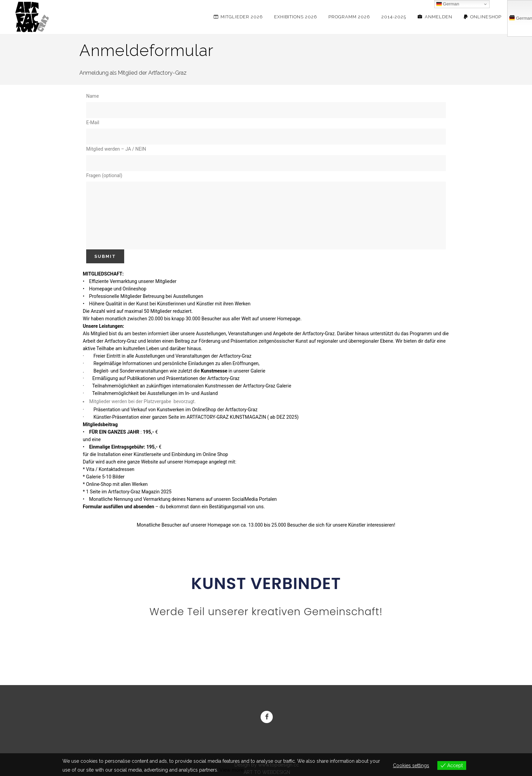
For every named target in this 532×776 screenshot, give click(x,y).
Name (266, 106)
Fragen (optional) (266, 211)
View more (232, 770)
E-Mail (266, 132)
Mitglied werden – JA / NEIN (266, 159)
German (448, 4)
